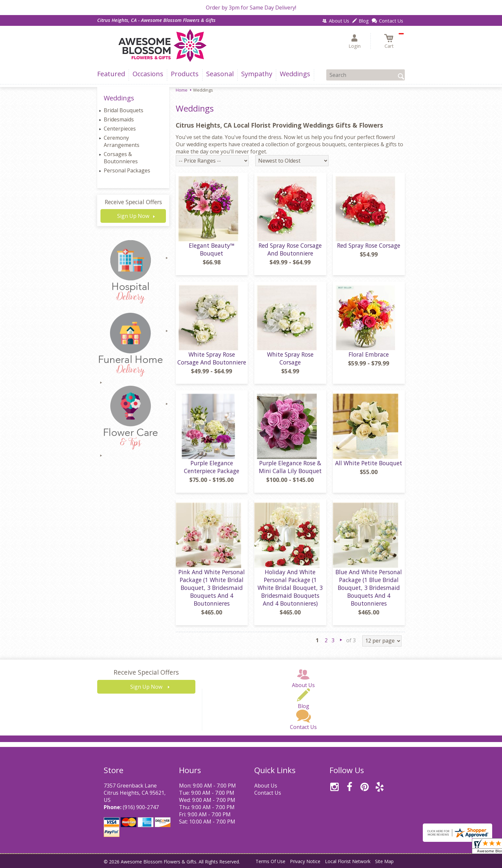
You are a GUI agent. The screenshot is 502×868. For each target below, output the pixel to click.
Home (182, 90)
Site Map (384, 861)
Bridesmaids (119, 119)
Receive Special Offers (133, 202)
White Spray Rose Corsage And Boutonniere (212, 358)
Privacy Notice (305, 861)
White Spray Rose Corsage (290, 358)
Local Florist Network (348, 861)
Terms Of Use (270, 861)
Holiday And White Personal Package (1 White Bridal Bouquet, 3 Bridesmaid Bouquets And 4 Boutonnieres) (290, 588)
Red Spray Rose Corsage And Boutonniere (290, 249)
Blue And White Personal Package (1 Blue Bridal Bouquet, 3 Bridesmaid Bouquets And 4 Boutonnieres (369, 588)
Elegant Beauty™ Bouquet (212, 249)
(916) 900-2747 (141, 807)
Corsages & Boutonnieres (121, 158)
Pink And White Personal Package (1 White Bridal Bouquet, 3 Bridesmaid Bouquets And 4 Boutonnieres (212, 588)
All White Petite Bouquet (369, 463)
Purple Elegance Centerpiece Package (212, 467)
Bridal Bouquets (124, 110)
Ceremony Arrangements (122, 141)
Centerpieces (120, 129)
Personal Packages (127, 170)
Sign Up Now (133, 216)
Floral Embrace (369, 354)
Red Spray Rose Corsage (369, 245)
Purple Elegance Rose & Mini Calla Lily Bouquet (290, 467)
